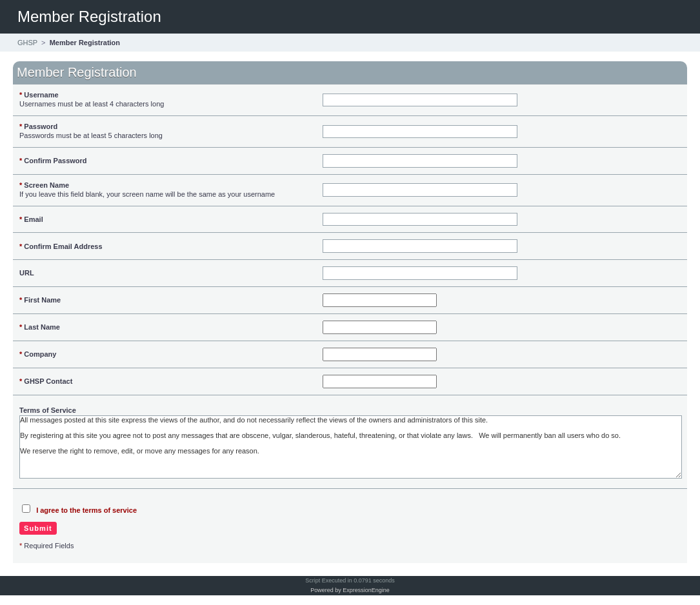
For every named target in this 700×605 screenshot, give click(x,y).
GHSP (27, 43)
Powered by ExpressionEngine (350, 590)
